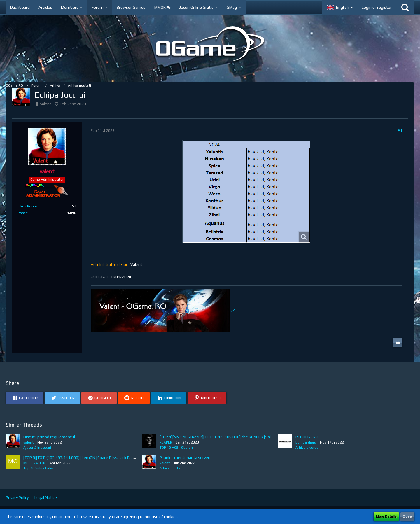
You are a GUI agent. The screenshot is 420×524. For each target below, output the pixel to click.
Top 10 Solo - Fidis (38, 468)
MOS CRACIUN (35, 463)
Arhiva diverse (307, 448)
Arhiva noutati (171, 468)
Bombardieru (306, 442)
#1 (400, 131)
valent (46, 104)
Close (407, 516)
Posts (23, 213)
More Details (386, 516)
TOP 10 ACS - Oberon (176, 448)
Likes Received (30, 206)
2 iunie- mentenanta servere (186, 458)
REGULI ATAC (307, 437)
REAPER (166, 442)
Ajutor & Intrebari (37, 448)
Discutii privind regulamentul (49, 437)
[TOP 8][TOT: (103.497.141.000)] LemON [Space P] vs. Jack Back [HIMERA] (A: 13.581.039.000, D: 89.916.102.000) (123, 458)
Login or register (377, 7)
